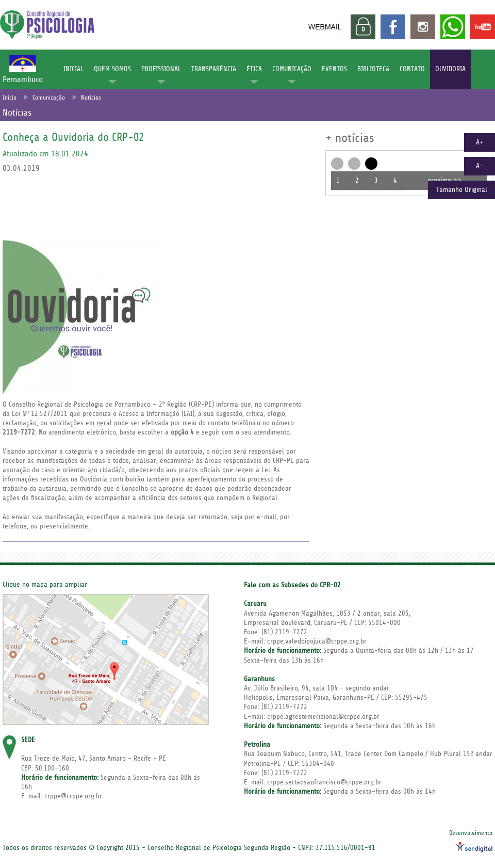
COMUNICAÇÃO (292, 69)
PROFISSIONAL (161, 69)
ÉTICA (254, 69)
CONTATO (412, 69)
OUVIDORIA (450, 69)
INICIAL (73, 69)
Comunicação (49, 98)
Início (10, 98)
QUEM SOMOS (112, 69)
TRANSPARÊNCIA (214, 69)
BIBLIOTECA (373, 69)
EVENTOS (334, 69)
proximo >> (444, 181)
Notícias (91, 98)
